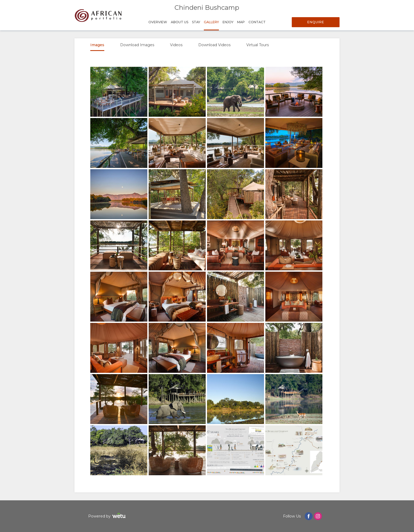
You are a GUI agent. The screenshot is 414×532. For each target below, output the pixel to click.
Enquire (316, 22)
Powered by (108, 516)
